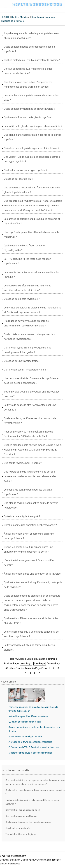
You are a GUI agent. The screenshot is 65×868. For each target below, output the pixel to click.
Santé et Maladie (19, 17)
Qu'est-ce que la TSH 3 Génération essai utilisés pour (34, 747)
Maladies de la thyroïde (12, 21)
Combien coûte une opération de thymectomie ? (30, 525)
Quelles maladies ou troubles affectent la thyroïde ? (32, 60)
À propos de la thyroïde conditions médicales (30, 742)
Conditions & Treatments (43, 17)
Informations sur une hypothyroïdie (25, 736)
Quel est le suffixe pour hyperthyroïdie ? (26, 170)
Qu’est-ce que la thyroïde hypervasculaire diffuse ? (31, 148)
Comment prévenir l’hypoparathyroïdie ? (26, 370)
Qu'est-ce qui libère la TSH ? (19, 179)
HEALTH (5, 17)
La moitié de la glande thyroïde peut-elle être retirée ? (33, 126)
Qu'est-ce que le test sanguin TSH (25, 722)
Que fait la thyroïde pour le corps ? (23, 463)
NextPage (26, 664)
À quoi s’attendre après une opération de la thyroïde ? (33, 574)
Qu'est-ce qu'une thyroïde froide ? (22, 361)
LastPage (40, 664)
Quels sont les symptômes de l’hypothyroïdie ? (29, 109)
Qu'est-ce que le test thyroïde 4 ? (22, 299)
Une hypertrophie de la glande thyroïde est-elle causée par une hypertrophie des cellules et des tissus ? (30, 476)
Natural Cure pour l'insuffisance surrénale (28, 716)
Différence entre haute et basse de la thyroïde (30, 753)
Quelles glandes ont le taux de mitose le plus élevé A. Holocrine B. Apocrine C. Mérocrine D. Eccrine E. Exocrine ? (33, 450)
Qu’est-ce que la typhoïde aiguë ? (22, 516)
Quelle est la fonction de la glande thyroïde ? (28, 117)
